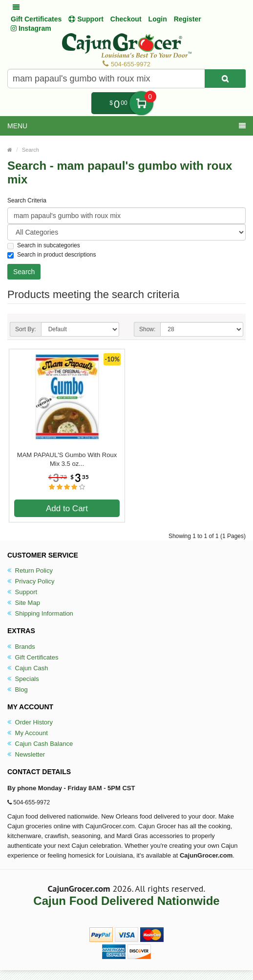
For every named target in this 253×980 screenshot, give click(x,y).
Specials (23, 679)
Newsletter (26, 754)
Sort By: (26, 329)
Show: (147, 329)
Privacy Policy (31, 581)
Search (31, 150)
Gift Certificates (36, 19)
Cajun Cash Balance (40, 744)
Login (158, 19)
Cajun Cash (28, 668)
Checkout (126, 19)
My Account (28, 733)
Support (22, 592)
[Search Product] (225, 79)
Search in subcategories (44, 246)
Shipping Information (40, 613)
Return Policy (30, 570)
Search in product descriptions (52, 255)
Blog (18, 690)
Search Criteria (27, 200)
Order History (30, 722)
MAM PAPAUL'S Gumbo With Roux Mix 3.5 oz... (67, 459)
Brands (21, 647)
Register (188, 19)
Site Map (24, 603)
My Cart (141, 103)
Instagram (31, 28)
